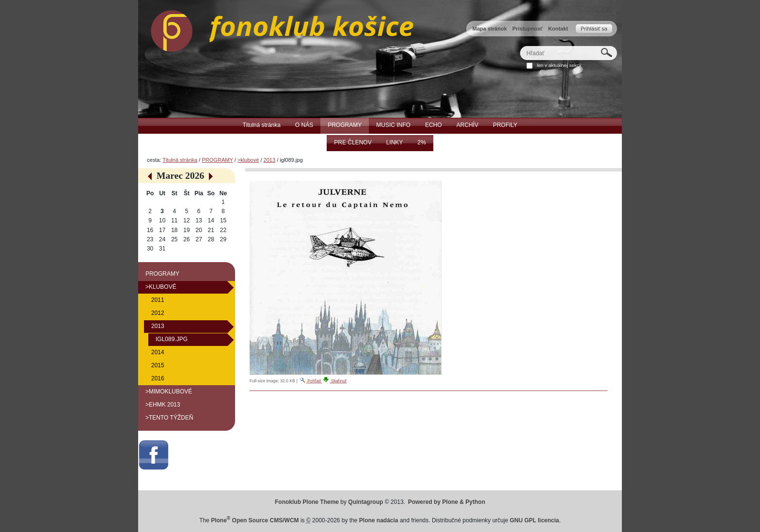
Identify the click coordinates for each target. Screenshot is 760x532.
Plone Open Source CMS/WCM (255, 520)
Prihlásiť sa (594, 29)
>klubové (248, 160)
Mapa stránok (490, 29)
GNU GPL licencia (535, 520)
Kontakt (558, 29)
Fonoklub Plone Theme (307, 502)
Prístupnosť (528, 29)
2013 (270, 160)
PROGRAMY (217, 160)
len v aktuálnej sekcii (559, 65)
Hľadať (520, 46)
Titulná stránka (180, 160)
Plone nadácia (379, 520)
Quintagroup (365, 502)
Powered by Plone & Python (447, 502)
